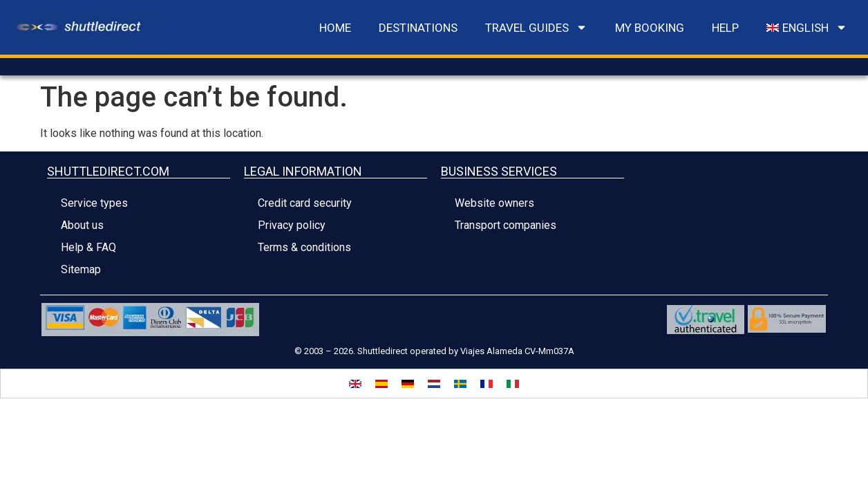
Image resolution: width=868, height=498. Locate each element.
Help (725, 28)
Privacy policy (292, 225)
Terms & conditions (304, 247)
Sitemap (81, 269)
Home (335, 28)
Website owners (494, 203)
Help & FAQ (88, 247)
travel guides (536, 27)
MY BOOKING (650, 28)
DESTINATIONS (418, 28)
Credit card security (305, 203)
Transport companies (506, 225)
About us (82, 225)
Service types (94, 203)
